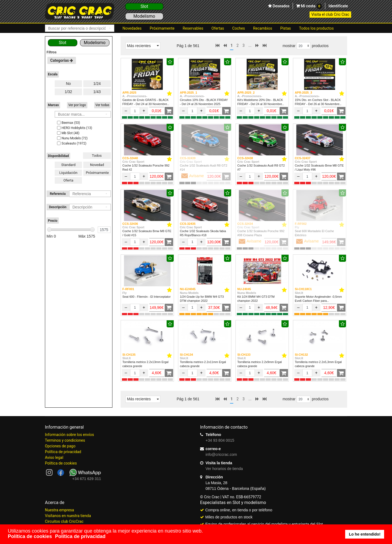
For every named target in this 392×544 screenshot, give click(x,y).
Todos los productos (316, 28)
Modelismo (144, 16)
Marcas (53, 105)
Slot (144, 6)
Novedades (132, 28)
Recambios (263, 28)
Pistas (286, 28)
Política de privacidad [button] (80, 536)
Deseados (281, 6)
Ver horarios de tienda (224, 469)
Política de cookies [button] (30, 536)
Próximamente (162, 28)
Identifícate (338, 6)
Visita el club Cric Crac (330, 14)
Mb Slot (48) (68, 133)
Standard (68, 165)
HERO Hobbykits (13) (74, 128)
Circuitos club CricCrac (64, 521)
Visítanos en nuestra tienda (68, 516)
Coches (239, 28)
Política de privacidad (63, 452)
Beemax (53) (68, 123)
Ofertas (218, 28)
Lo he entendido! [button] (365, 534)
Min (51, 236)
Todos (97, 156)
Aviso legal (54, 457)
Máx (87, 236)
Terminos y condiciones (65, 440)
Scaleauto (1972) (71, 143)
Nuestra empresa (59, 510)
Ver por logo (77, 105)
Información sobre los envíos (69, 435)
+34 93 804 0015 (220, 440)
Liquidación (68, 173)
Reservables (193, 28)
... (250, 45)
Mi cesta (311, 6)
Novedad (97, 165)
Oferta (68, 180)
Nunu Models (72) (72, 138)
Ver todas (102, 105)
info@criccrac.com (221, 454)
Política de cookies (61, 463)
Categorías (62, 60)
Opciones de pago (60, 446)
